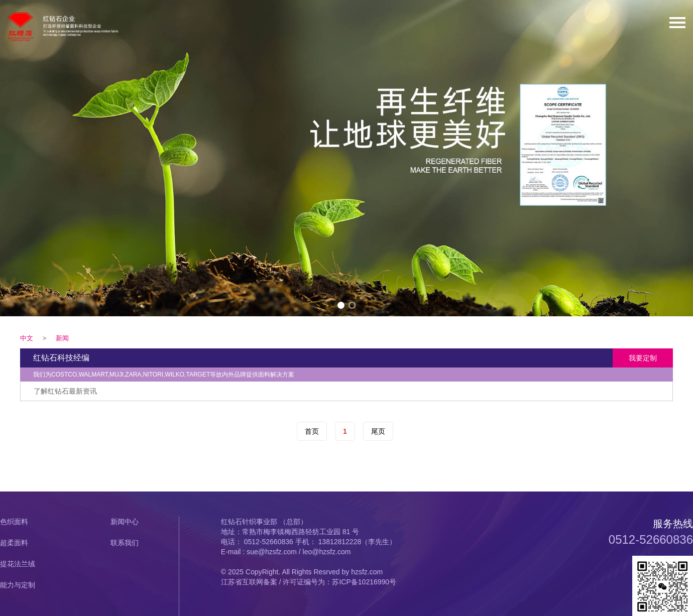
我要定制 (643, 358)
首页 (312, 431)
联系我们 (125, 543)
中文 (27, 338)
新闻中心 (125, 522)
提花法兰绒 (18, 564)
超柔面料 (14, 543)
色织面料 (14, 522)
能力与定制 (18, 585)
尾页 (378, 431)
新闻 (62, 338)
